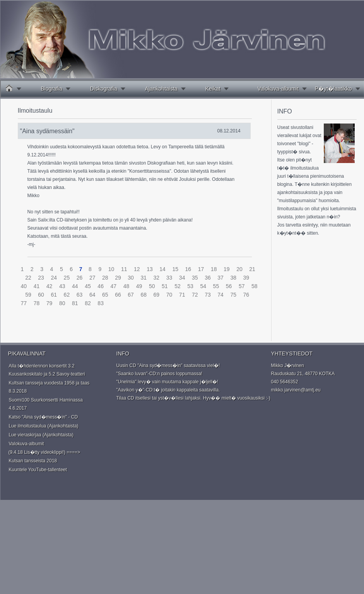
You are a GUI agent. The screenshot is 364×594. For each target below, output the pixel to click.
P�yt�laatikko (333, 89)
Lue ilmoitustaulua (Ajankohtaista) (44, 426)
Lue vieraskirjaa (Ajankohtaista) (41, 435)
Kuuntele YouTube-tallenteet (38, 470)
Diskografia (104, 89)
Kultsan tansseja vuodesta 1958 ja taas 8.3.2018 (49, 387)
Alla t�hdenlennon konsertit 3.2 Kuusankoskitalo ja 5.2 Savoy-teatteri (47, 370)
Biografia (52, 89)
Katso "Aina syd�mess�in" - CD (44, 417)
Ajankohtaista (161, 89)
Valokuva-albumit (278, 89)
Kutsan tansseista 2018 (33, 461)
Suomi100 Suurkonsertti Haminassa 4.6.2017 (46, 404)
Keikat (213, 89)
